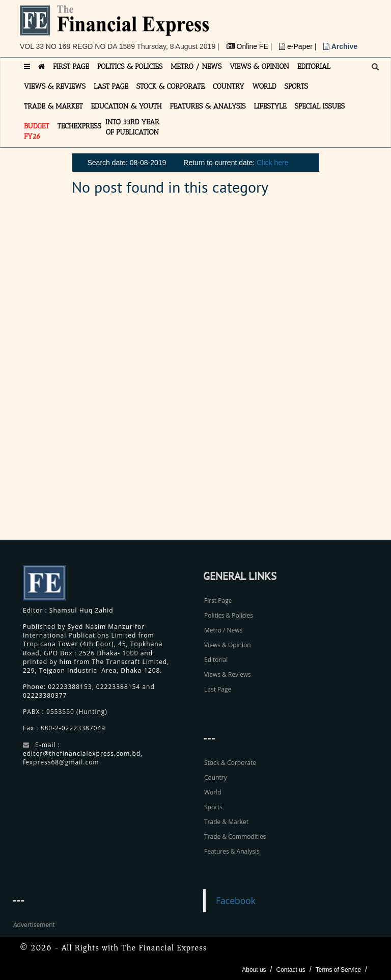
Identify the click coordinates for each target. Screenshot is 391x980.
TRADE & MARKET (53, 106)
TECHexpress (79, 126)
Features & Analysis (232, 851)
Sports (213, 807)
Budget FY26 (37, 131)
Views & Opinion (228, 645)
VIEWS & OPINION (259, 67)
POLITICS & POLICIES (130, 67)
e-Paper (297, 46)
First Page (218, 601)
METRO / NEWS (196, 67)
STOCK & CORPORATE (171, 86)
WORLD (264, 86)
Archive (340, 46)
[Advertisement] (310, 374)
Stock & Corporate (230, 763)
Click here (272, 163)
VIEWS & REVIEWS (55, 86)
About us (254, 970)
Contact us (290, 970)
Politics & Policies (229, 615)
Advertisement (34, 925)
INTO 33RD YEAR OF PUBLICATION (132, 127)
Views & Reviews (228, 674)
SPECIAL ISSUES (320, 106)
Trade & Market (226, 822)
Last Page (218, 689)
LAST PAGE (111, 86)
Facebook (236, 900)
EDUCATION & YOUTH (127, 106)
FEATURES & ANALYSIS (208, 106)
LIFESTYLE (270, 106)
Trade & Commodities (235, 837)
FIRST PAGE (71, 67)
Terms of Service (338, 970)
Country (216, 777)
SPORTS (296, 86)
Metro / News (223, 630)
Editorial (216, 660)
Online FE (248, 46)
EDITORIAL (314, 67)
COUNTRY (229, 86)
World (213, 792)
